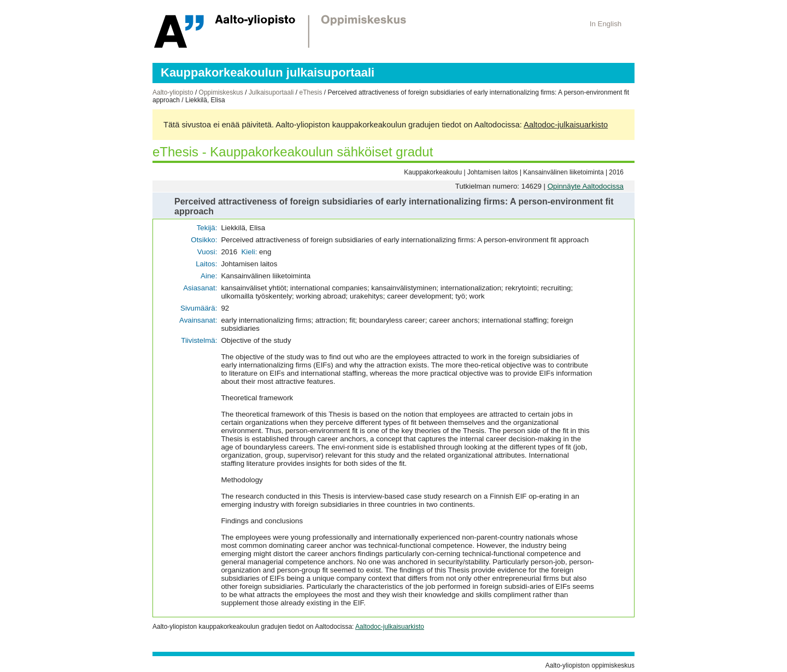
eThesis (310, 92)
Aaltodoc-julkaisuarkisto (566, 125)
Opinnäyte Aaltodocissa (586, 186)
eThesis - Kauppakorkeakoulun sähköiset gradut (293, 152)
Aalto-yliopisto (173, 92)
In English (606, 24)
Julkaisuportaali (271, 92)
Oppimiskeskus (221, 92)
